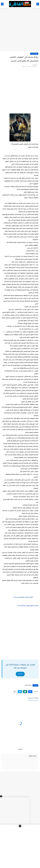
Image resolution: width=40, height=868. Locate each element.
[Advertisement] (20, 30)
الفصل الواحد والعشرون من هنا (23, 597)
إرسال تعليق (32, 756)
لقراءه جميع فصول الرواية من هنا (28, 606)
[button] (30, 692)
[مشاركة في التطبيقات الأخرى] (15, 692)
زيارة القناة (20, 674)
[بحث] (2, 4)
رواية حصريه (34, 54)
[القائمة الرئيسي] (38, 4)
